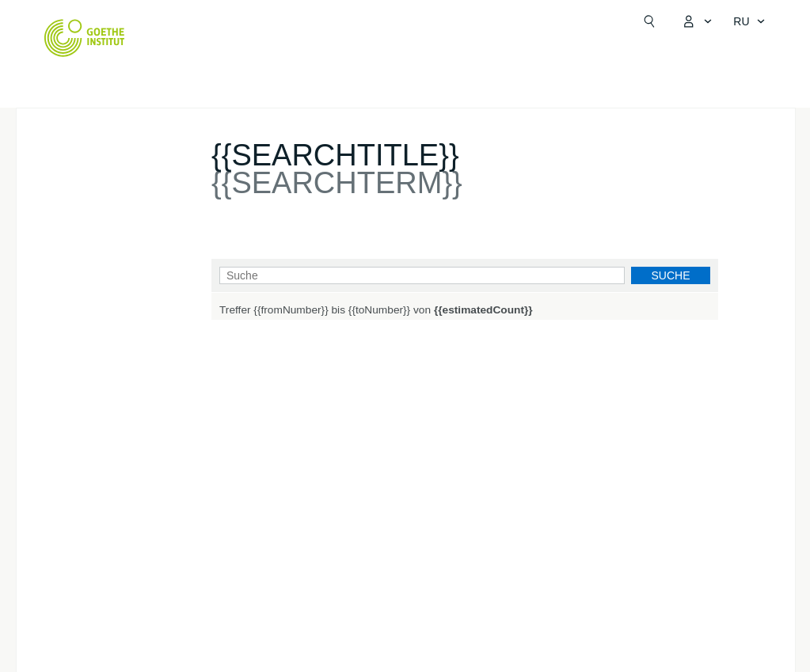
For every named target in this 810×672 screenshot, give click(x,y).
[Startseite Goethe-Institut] (84, 38)
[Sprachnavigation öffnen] (749, 21)
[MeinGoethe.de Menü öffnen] (697, 21)
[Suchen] (649, 21)
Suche (670, 275)
